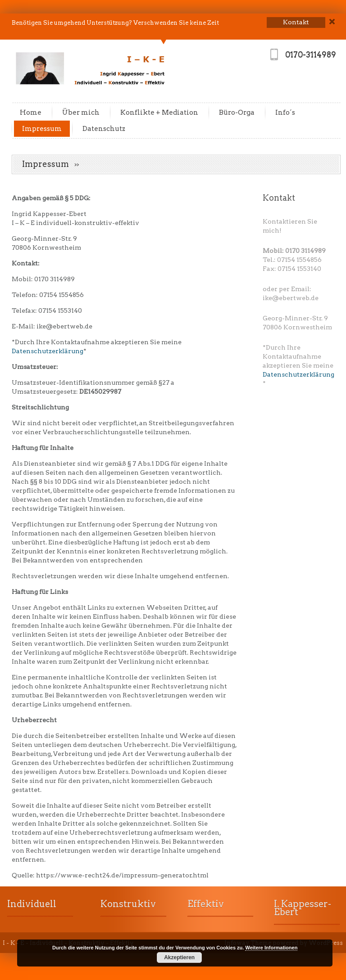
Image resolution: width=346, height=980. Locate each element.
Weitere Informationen (271, 948)
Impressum (42, 129)
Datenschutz (104, 129)
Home (31, 112)
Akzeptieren (179, 958)
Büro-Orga (237, 112)
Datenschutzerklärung (48, 351)
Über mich (81, 112)
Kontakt (279, 198)
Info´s (285, 112)
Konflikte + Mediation (159, 112)
